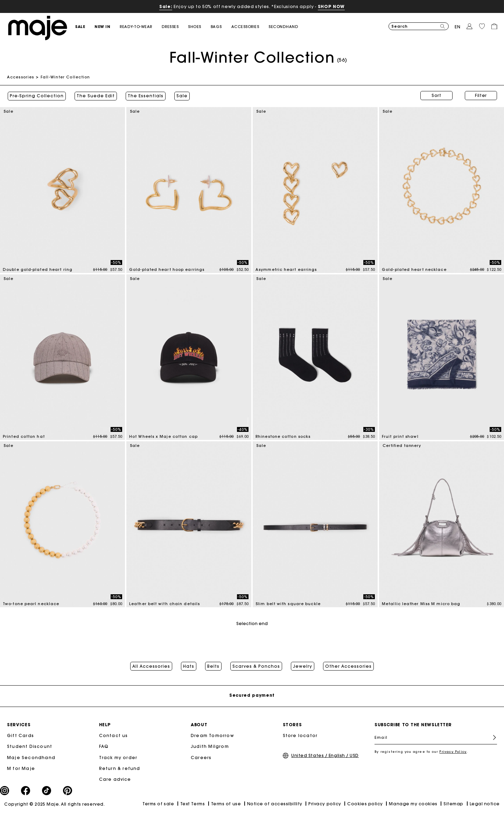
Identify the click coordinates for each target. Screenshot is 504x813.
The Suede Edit (95, 96)
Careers (201, 757)
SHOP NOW (331, 6)
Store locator (300, 735)
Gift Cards (20, 735)
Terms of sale (158, 804)
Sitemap (453, 803)
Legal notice (485, 803)
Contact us (114, 735)
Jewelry (303, 666)
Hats (189, 666)
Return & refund (120, 768)
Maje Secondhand (31, 757)
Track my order (118, 757)
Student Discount (30, 746)
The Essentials (145, 96)
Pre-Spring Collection (36, 96)
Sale (181, 96)
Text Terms (192, 803)
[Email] (436, 737)
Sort (436, 95)
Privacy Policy (453, 752)
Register (492, 738)
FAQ (104, 746)
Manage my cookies (413, 803)
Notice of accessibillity (275, 803)
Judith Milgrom (210, 746)
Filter (481, 95)
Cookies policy (365, 803)
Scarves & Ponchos (256, 666)
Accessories (20, 77)
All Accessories (151, 666)
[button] (85, 27)
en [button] (458, 27)
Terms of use (226, 803)
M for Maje (21, 768)
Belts (213, 666)
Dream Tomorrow (212, 735)
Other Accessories (348, 666)
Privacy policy (325, 803)
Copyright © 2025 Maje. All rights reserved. (54, 804)
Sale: (166, 6)
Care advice (115, 779)
